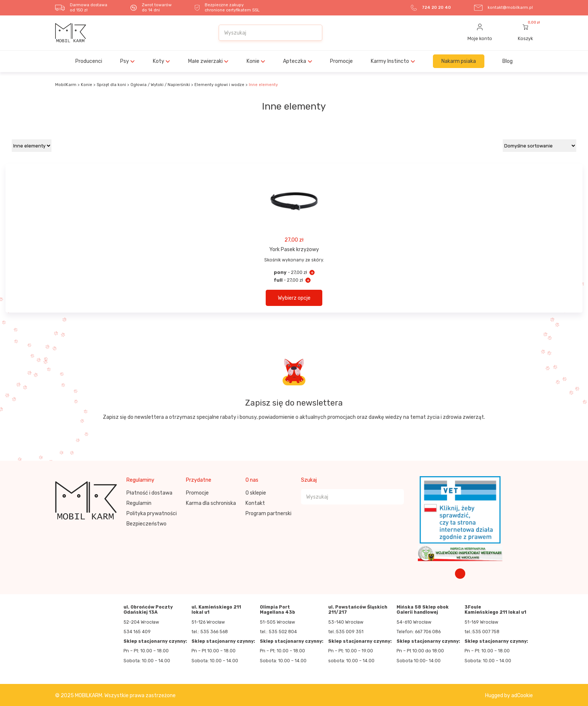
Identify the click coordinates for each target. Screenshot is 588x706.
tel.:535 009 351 (346, 632)
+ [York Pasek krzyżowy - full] (308, 280)
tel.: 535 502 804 (278, 632)
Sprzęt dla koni (111, 85)
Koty (159, 61)
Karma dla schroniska (211, 503)
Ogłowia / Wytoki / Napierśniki (160, 85)
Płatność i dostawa (149, 493)
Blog (508, 61)
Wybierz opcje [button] (294, 298)
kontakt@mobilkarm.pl (510, 8)
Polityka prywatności (152, 514)
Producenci (89, 61)
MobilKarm (66, 85)
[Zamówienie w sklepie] (539, 146)
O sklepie (256, 493)
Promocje (341, 61)
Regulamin (139, 503)
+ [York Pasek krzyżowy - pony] (312, 272)
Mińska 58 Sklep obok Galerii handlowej (423, 610)
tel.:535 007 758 (482, 632)
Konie (253, 61)
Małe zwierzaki (205, 61)
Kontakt (255, 503)
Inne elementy (263, 85)
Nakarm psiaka (459, 61)
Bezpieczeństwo (146, 524)
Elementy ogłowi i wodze (219, 85)
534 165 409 (137, 632)
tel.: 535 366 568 (210, 632)
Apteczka (295, 61)
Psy (125, 61)
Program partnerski (268, 514)
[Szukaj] (313, 33)
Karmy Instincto (390, 61)
